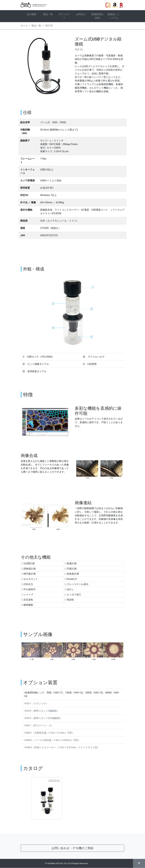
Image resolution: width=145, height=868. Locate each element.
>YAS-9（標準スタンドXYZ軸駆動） (43, 718)
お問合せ (81, 14)
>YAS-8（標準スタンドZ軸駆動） (41, 711)
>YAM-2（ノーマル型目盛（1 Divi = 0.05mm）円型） (52, 740)
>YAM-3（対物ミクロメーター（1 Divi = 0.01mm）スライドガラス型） (62, 747)
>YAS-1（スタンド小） (36, 704)
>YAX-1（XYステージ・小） (39, 725)
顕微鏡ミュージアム (114, 16)
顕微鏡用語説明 (97, 16)
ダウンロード (64, 16)
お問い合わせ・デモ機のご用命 (72, 848)
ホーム (24, 26)
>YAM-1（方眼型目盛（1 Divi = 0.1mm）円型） (49, 733)
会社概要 (31, 14)
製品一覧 (48, 14)
